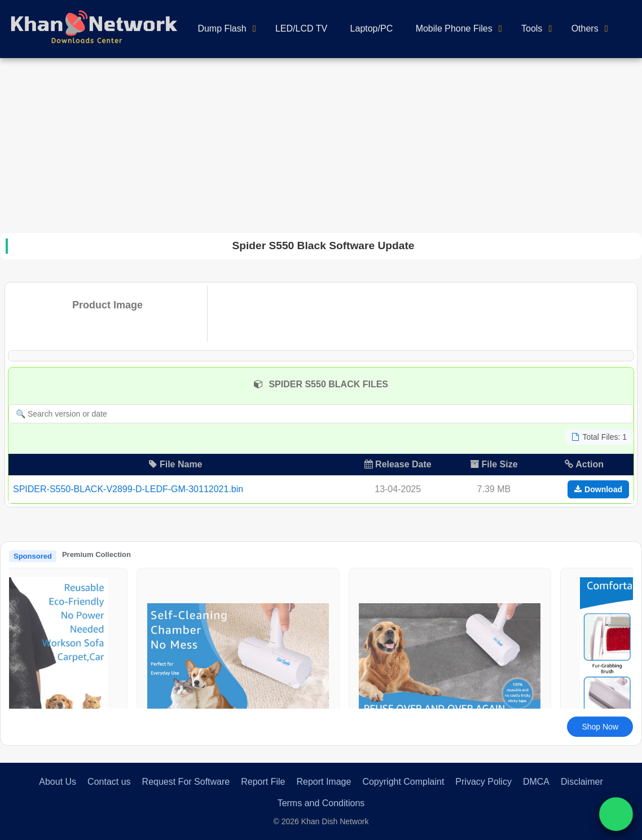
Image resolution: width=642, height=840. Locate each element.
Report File (263, 782)
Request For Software (186, 782)
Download (598, 489)
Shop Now (600, 727)
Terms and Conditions (321, 803)
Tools (532, 28)
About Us (58, 782)
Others (585, 28)
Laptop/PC (372, 28)
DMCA (536, 782)
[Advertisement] (321, 143)
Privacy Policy (483, 782)
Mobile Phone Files (454, 28)
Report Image (324, 782)
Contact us (109, 782)
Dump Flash (222, 28)
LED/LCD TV (301, 28)
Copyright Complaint (403, 782)
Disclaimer (582, 782)
